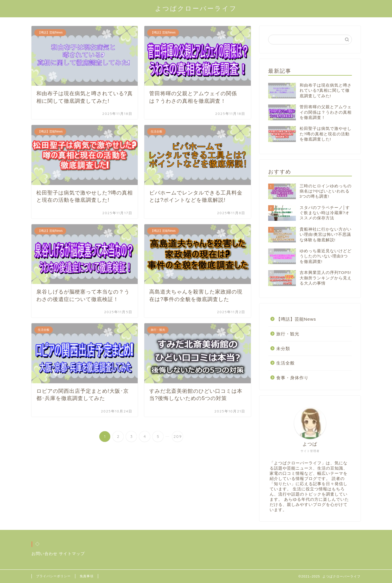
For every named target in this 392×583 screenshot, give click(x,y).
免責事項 (87, 576)
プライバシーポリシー (53, 576)
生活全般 (285, 363)
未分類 (283, 349)
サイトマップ (72, 554)
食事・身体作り (292, 378)
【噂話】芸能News (296, 319)
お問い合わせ (44, 554)
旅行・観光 (288, 334)
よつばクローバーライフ (196, 8)
